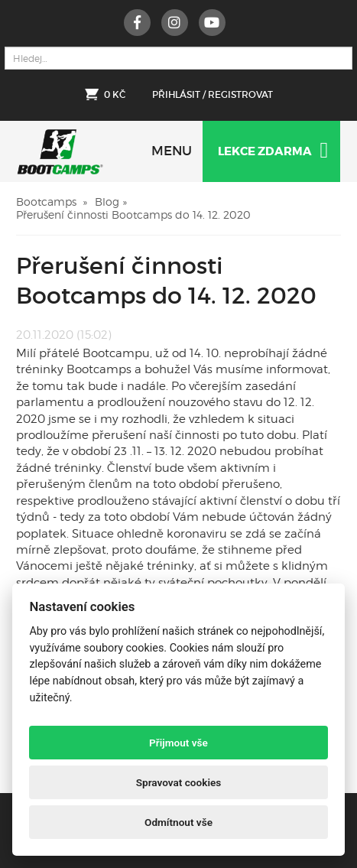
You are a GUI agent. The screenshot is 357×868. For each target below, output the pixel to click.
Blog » (111, 202)
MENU (172, 151)
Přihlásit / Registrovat (213, 94)
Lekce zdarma (273, 150)
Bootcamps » (52, 202)
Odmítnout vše (178, 822)
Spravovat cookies (179, 782)
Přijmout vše (178, 743)
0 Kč (115, 94)
